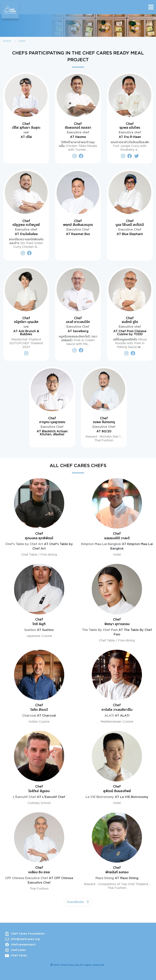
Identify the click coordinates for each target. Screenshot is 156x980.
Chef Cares (19, 955)
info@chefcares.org (25, 939)
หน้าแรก (7, 41)
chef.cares (18, 950)
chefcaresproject (23, 945)
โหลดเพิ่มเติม (76, 902)
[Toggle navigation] (151, 7)
